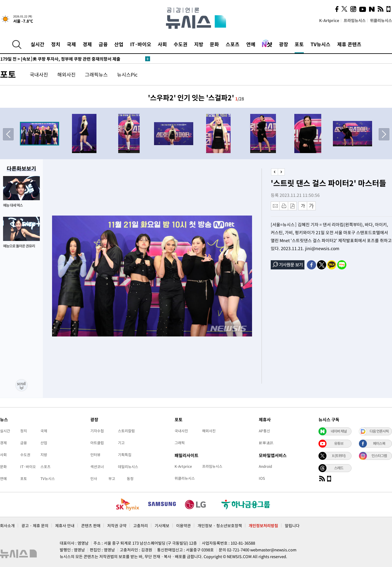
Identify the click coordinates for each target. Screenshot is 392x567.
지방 (199, 44)
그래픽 (180, 443)
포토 (299, 44)
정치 (56, 44)
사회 (162, 44)
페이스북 (379, 443)
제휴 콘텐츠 (349, 44)
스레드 (339, 468)
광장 (284, 44)
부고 (112, 479)
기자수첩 (97, 431)
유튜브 (339, 443)
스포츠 (233, 44)
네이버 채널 (339, 431)
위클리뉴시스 (381, 20)
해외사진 (66, 74)
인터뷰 (95, 455)
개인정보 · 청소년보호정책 (220, 526)
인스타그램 (379, 456)
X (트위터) (339, 456)
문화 (214, 44)
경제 (87, 44)
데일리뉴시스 (128, 467)
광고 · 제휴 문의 (35, 526)
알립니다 (292, 526)
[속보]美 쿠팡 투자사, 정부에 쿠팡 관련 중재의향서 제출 (60, 59)
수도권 (181, 44)
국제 (71, 44)
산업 (119, 44)
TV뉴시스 (320, 44)
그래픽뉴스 (96, 74)
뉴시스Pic (127, 74)
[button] (384, 134)
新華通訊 (266, 443)
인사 (94, 479)
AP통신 (264, 431)
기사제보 (162, 526)
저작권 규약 (117, 526)
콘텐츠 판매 (91, 526)
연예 (251, 44)
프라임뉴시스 (355, 20)
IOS (262, 478)
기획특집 (125, 455)
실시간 (38, 44)
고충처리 (141, 526)
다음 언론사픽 (379, 431)
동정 (130, 479)
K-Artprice (329, 20)
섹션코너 (97, 467)
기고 (121, 443)
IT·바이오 (141, 44)
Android (265, 466)
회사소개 (7, 526)
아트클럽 (97, 443)
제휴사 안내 (65, 526)
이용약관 (183, 526)
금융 (103, 44)
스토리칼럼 (126, 431)
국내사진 (39, 74)
